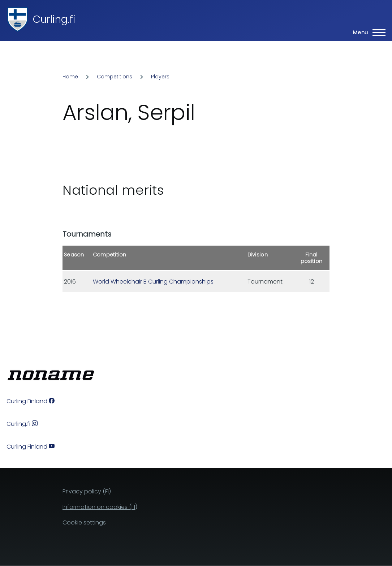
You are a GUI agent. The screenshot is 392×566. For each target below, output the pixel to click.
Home (70, 77)
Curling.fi (54, 19)
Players (160, 77)
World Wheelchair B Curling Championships (153, 282)
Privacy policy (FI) (87, 491)
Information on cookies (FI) (100, 507)
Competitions (115, 77)
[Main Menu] (367, 33)
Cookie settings (84, 522)
